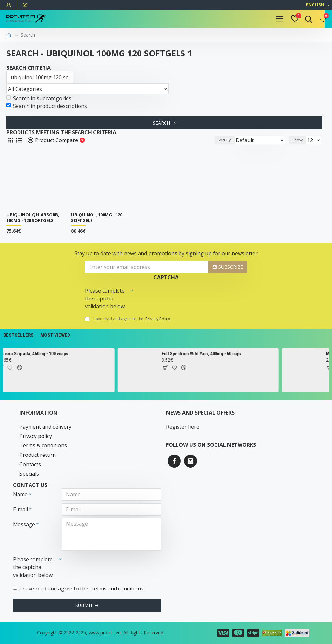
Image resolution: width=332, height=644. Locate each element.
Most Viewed (55, 335)
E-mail (20, 509)
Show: (298, 140)
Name (20, 494)
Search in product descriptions (47, 106)
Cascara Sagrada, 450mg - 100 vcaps (71, 354)
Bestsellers (18, 335)
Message (24, 524)
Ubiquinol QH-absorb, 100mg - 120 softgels (33, 218)
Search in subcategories (39, 98)
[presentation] (179, 296)
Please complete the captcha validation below (105, 298)
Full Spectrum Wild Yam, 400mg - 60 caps (240, 354)
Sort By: (225, 140)
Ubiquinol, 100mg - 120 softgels (97, 218)
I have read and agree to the (128, 319)
